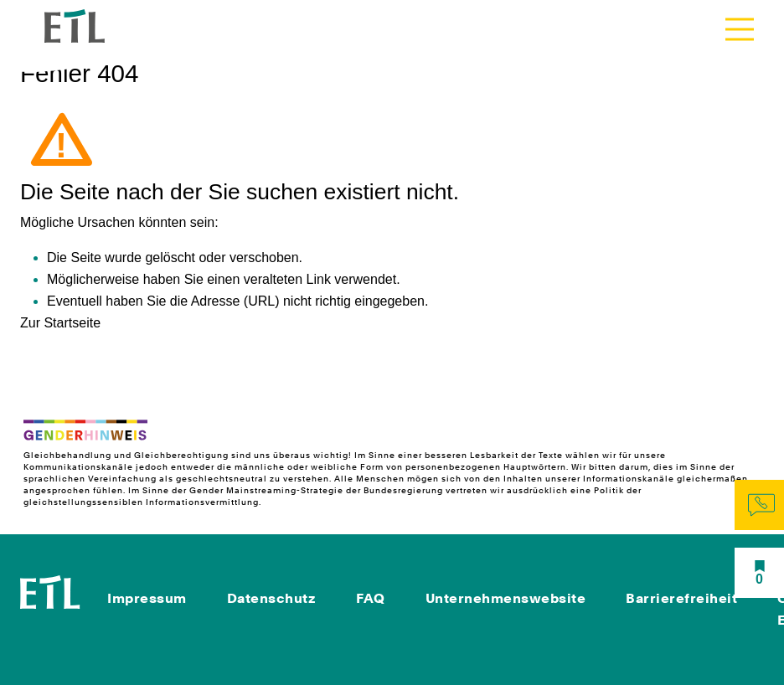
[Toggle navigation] (740, 29)
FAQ (371, 598)
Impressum (147, 598)
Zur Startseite (60, 323)
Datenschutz (272, 598)
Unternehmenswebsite (506, 598)
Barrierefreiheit (681, 598)
